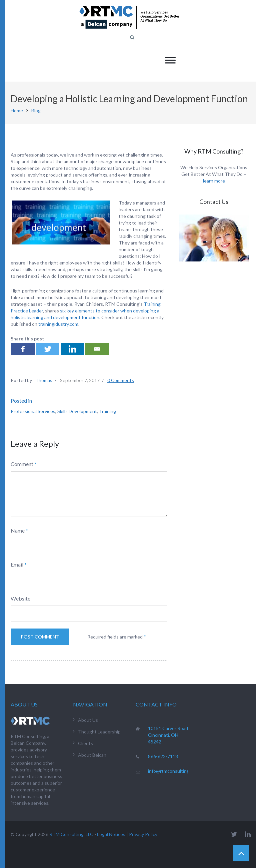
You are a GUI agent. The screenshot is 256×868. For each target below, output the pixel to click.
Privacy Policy (143, 834)
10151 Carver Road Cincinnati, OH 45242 (168, 735)
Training (107, 411)
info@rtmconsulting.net (173, 771)
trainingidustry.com (58, 324)
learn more (214, 181)
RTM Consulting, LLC (71, 834)
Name (18, 530)
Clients (85, 743)
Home (17, 110)
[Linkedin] (72, 349)
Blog (36, 110)
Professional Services (33, 411)
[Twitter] (48, 349)
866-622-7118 (163, 756)
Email (17, 564)
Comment (22, 464)
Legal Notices (111, 834)
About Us (88, 720)
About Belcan (92, 755)
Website (20, 598)
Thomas (44, 380)
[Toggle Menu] (170, 60)
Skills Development (77, 411)
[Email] (97, 349)
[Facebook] (23, 349)
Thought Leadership (99, 732)
